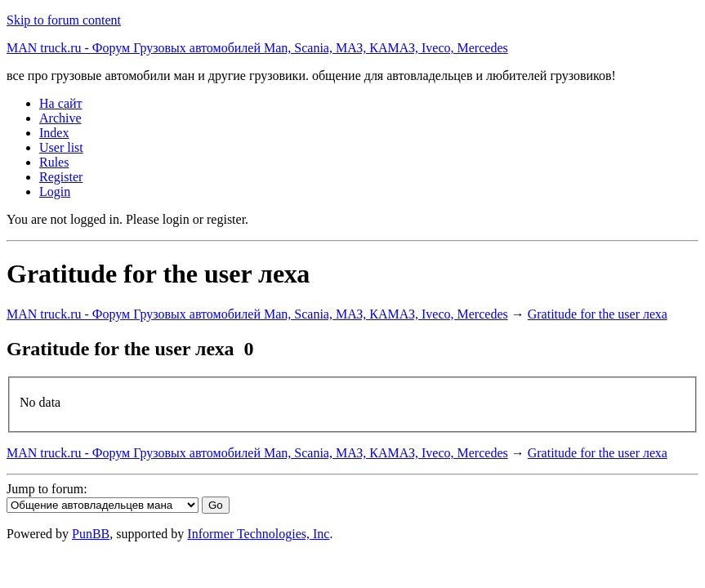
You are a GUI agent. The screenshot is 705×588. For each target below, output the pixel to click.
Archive (60, 118)
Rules (54, 162)
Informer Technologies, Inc (258, 534)
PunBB (91, 534)
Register (61, 177)
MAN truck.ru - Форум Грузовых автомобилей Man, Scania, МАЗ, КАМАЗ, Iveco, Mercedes (257, 48)
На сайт (61, 103)
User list (61, 147)
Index (54, 133)
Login (55, 192)
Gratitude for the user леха (598, 314)
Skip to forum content (64, 20)
